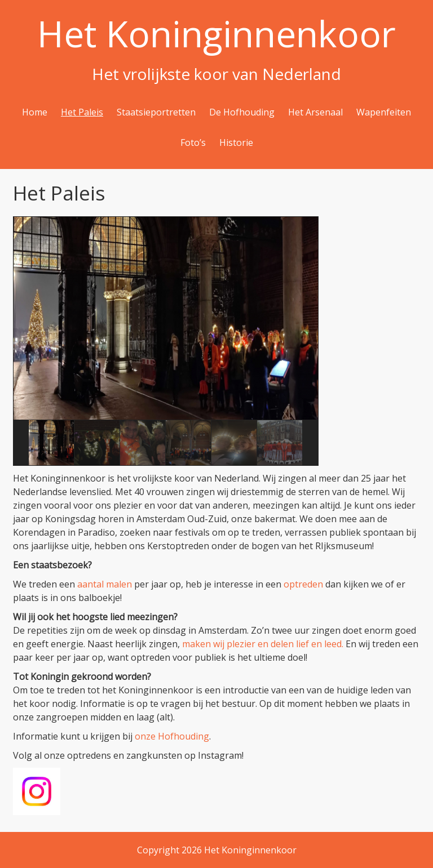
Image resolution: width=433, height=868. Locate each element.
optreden (303, 584)
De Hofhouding (242, 112)
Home (35, 112)
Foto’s (193, 143)
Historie (236, 143)
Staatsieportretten (156, 112)
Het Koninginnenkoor (216, 34)
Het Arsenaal (315, 112)
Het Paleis (82, 112)
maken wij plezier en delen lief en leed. (263, 644)
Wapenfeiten (384, 112)
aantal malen (105, 584)
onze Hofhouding (172, 736)
